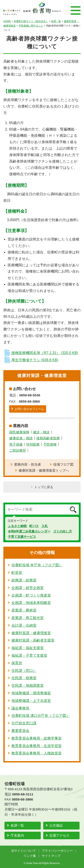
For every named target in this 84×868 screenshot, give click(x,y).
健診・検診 (41, 432)
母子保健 (16, 444)
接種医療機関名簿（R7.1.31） (41, 353)
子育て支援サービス (22, 537)
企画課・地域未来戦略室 (31, 603)
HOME (7, 21)
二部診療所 (18, 450)
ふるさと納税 (17, 526)
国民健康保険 (19, 432)
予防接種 (50, 444)
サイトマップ (51, 856)
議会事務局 (20, 708)
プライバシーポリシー (57, 851)
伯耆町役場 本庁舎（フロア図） (37, 565)
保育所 (17, 663)
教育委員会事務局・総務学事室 (37, 738)
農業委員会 (20, 731)
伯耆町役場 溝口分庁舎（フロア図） (41, 716)
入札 (45, 526)
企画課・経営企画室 (28, 588)
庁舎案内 (17, 835)
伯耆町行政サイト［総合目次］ (31, 21)
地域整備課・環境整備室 (31, 693)
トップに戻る (44, 487)
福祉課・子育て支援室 (29, 655)
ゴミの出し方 (62, 531)
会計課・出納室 (24, 625)
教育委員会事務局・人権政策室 (37, 753)
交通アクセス (59, 835)
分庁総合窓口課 (24, 723)
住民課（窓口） (24, 671)
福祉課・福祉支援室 (28, 648)
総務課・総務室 (24, 580)
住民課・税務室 (24, 678)
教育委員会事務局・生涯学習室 (37, 746)
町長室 (17, 573)
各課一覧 (56, 21)
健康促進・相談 (21, 438)
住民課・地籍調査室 (28, 686)
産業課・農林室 (24, 610)
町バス (34, 526)
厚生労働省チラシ (31, 360)
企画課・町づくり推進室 (31, 595)
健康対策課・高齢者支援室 (33, 640)
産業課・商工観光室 (28, 618)
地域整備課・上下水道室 (31, 701)
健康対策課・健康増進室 (31, 633)
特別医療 (33, 444)
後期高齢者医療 (48, 438)
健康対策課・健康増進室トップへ (44, 470)
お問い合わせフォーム (29, 409)
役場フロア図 (63, 464)
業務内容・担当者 (28, 464)
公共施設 (56, 825)
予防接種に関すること (31, 26)
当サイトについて (24, 851)
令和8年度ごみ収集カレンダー (29, 531)
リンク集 (30, 856)
